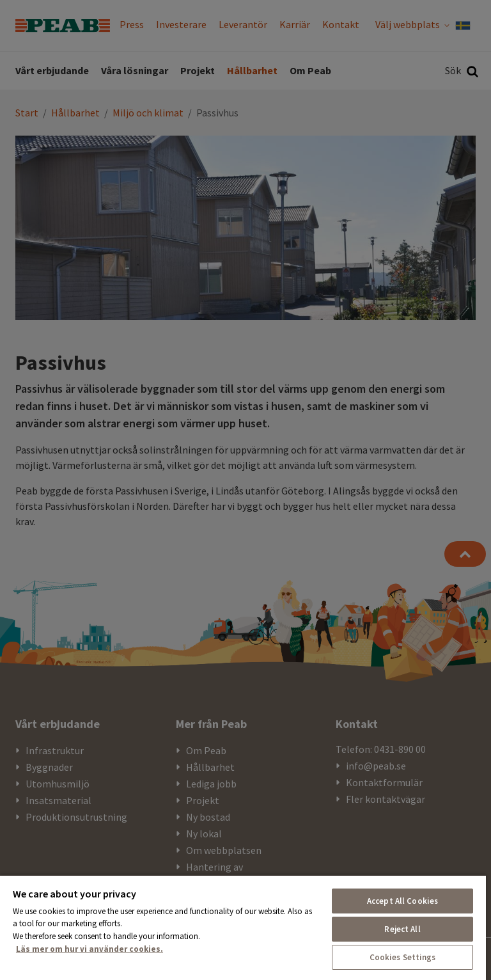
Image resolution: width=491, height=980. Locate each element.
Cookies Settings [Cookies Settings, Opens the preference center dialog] (403, 957)
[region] (243, 927)
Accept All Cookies (402, 901)
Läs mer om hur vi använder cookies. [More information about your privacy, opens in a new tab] (90, 949)
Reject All (402, 929)
